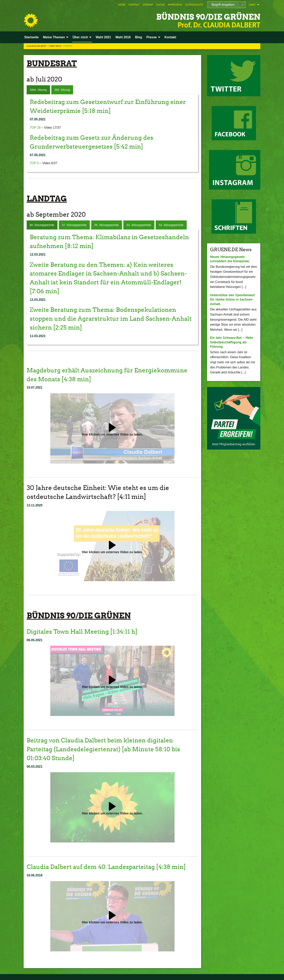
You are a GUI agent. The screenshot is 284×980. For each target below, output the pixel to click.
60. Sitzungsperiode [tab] (42, 225)
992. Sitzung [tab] (62, 90)
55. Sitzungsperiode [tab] (107, 225)
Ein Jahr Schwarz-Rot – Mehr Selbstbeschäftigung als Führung (232, 342)
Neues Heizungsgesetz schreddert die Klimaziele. (230, 259)
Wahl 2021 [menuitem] (103, 37)
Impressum (175, 5)
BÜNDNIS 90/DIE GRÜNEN (203, 17)
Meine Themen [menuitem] (54, 37)
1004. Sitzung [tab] (38, 90)
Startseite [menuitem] (31, 37)
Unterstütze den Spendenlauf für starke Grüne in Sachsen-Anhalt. (232, 299)
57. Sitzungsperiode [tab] (74, 225)
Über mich (56, 46)
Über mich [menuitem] (80, 37)
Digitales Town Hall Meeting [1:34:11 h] (85, 631)
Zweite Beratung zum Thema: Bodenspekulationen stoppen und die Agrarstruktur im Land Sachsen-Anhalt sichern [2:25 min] (107, 318)
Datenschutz (194, 5)
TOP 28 (35, 128)
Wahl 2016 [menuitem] (123, 37)
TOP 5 (34, 163)
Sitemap (148, 5)
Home (122, 5)
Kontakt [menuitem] (170, 37)
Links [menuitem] (252, 5)
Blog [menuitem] (139, 37)
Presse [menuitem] (152, 37)
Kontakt (134, 5)
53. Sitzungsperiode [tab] (139, 225)
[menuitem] (122, 5)
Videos (68, 46)
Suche (160, 5)
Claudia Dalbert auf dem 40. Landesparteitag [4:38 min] (112, 867)
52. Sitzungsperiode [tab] (171, 225)
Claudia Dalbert (37, 46)
